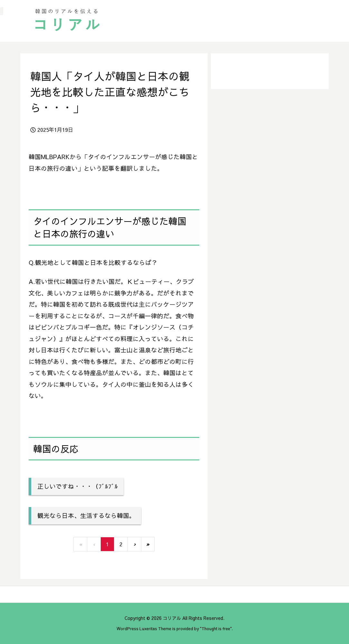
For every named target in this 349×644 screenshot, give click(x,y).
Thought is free (216, 628)
